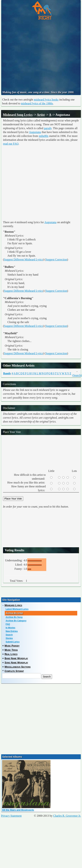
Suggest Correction (56, 259)
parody (48, 128)
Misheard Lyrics (13, 605)
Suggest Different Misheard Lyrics (23, 259)
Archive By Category (16, 621)
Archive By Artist (14, 613)
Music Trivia (11, 650)
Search (9, 635)
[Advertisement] (33, 56)
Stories (9, 638)
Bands (7, 373)
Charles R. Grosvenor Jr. (67, 816)
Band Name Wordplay (16, 658)
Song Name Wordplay (16, 663)
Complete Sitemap (14, 671)
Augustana (35, 132)
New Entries (12, 631)
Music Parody (12, 646)
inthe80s (44, 136)
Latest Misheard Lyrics (17, 609)
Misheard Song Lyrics (18, 115)
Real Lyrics (11, 654)
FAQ (8, 624)
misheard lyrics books (46, 100)
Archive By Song (14, 617)
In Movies (10, 628)
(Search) (77, 375)
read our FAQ (11, 144)
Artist (41, 115)
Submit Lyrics (13, 642)
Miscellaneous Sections (18, 667)
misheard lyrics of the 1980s (37, 103)
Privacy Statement (11, 816)
